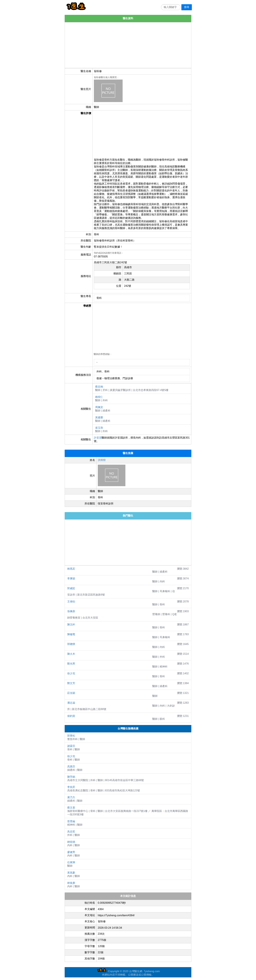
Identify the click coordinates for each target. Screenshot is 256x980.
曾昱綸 (71, 821)
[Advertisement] (128, 45)
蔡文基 (71, 808)
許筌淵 (98, 438)
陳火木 (71, 654)
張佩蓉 (71, 611)
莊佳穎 (71, 693)
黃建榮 (99, 417)
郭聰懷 (71, 644)
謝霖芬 (71, 746)
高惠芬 (71, 767)
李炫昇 (71, 787)
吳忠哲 (71, 832)
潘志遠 (71, 703)
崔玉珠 (99, 428)
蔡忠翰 (99, 387)
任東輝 (71, 862)
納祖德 (71, 842)
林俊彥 (71, 883)
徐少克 (71, 673)
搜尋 (187, 7)
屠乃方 (71, 797)
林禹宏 (71, 569)
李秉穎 (71, 579)
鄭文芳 (71, 683)
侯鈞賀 (71, 716)
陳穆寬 (71, 634)
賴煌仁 (99, 397)
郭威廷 (71, 588)
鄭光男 (71, 664)
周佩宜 (99, 407)
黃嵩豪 (71, 873)
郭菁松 (71, 736)
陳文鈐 (71, 625)
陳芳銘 (71, 777)
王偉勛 (71, 602)
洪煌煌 (102, 460)
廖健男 (71, 852)
